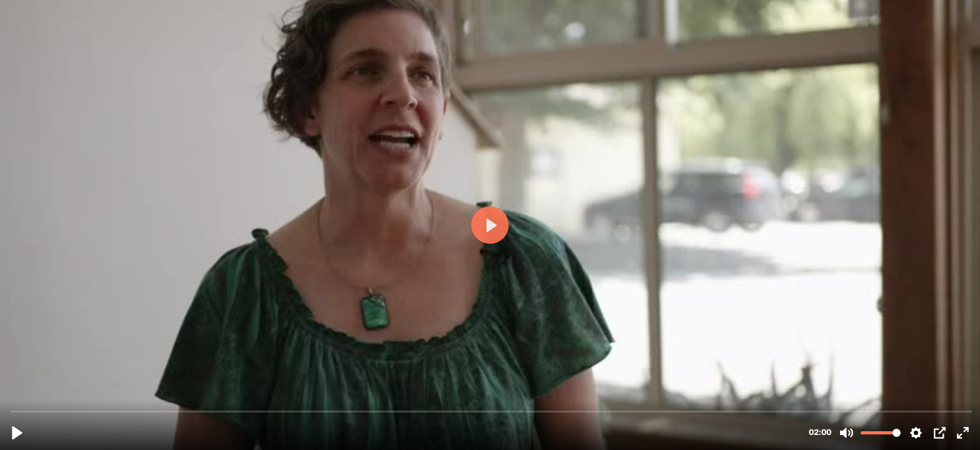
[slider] (491, 411)
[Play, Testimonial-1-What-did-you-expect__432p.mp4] (17, 433)
